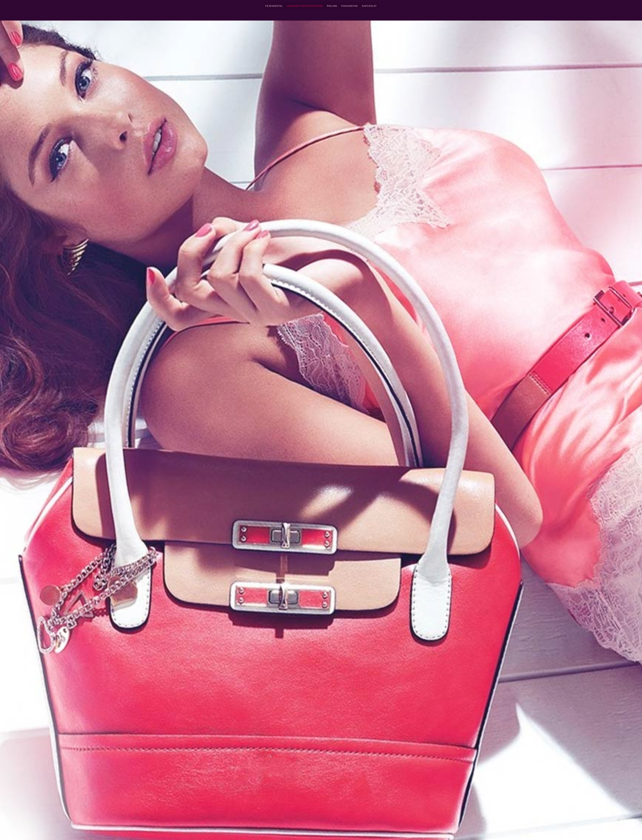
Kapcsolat (369, 6)
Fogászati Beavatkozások (305, 6)
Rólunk (332, 6)
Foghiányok (349, 6)
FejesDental (274, 6)
